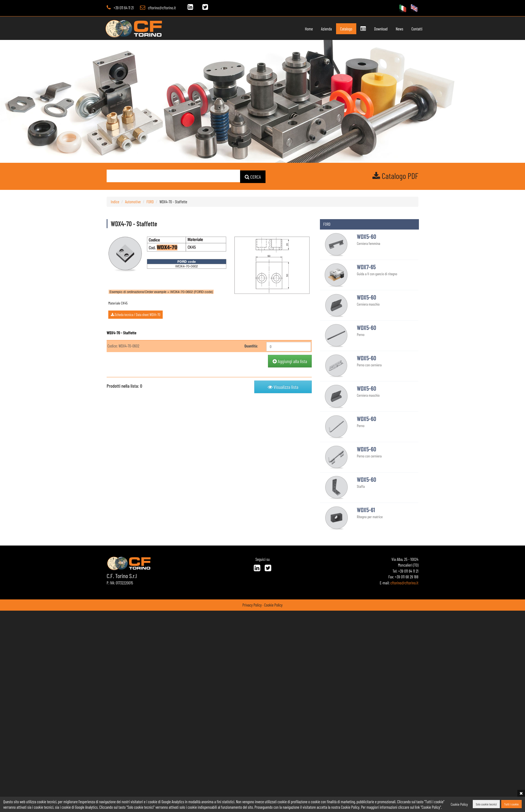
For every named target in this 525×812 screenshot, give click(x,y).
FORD (150, 201)
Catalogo (334, 29)
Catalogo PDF (395, 176)
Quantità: (251, 345)
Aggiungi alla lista (290, 361)
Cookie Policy (273, 604)
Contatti (404, 29)
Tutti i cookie (511, 804)
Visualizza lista (283, 386)
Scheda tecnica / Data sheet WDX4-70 (135, 314)
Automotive (133, 201)
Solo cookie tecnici (486, 804)
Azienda (315, 29)
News (387, 29)
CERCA (253, 176)
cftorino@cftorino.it (162, 8)
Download (369, 29)
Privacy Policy (252, 604)
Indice (115, 201)
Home (297, 29)
